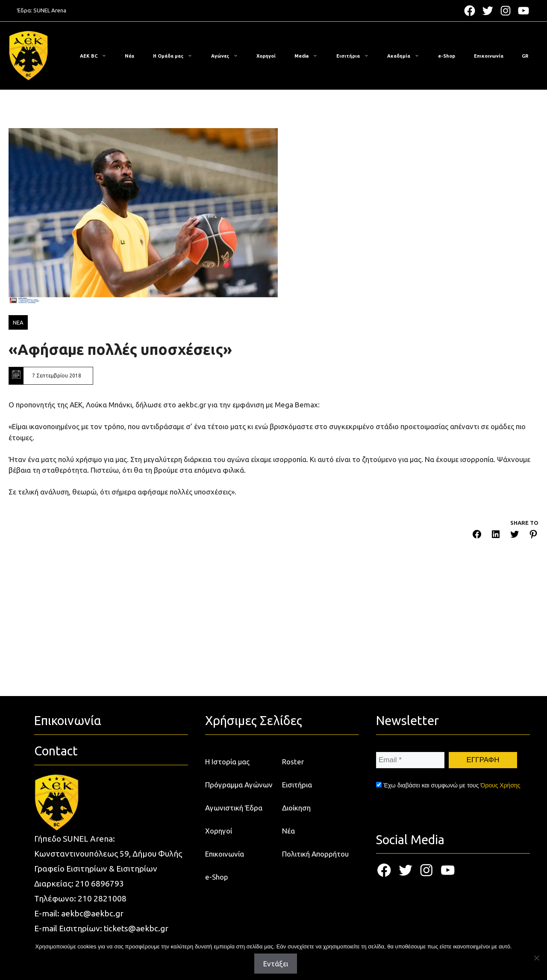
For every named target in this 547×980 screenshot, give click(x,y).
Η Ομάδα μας (177, 56)
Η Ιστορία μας (227, 762)
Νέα (129, 56)
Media (310, 56)
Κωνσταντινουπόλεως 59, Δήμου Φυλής (108, 854)
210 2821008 (102, 898)
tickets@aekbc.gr (136, 928)
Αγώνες (229, 56)
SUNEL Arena (50, 10)
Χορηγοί (266, 56)
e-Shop (447, 56)
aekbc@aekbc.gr (92, 913)
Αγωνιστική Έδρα (234, 808)
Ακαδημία (407, 56)
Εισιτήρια (357, 56)
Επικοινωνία (489, 56)
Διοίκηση (296, 808)
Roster (293, 762)
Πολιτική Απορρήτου (315, 854)
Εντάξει (276, 964)
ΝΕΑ (18, 322)
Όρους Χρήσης (500, 785)
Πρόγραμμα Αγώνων (239, 785)
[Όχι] (536, 958)
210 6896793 (100, 883)
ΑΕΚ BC (97, 56)
